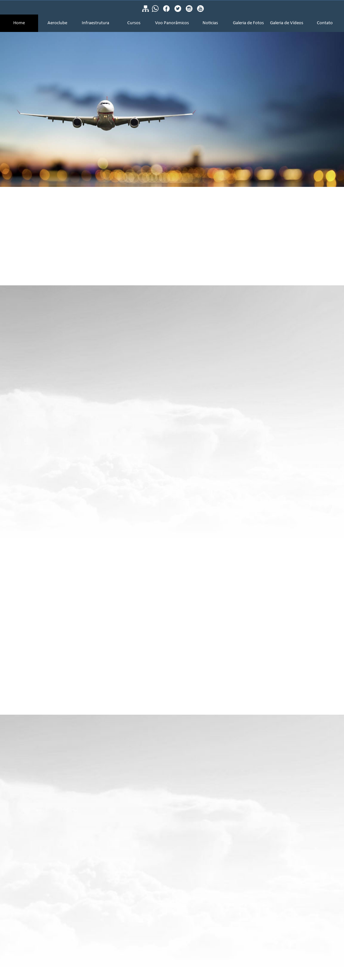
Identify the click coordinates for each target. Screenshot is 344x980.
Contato (325, 23)
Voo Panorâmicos (172, 23)
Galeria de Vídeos (287, 23)
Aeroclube (57, 23)
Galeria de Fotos (248, 23)
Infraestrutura (95, 23)
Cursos (134, 23)
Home (19, 23)
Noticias (210, 23)
